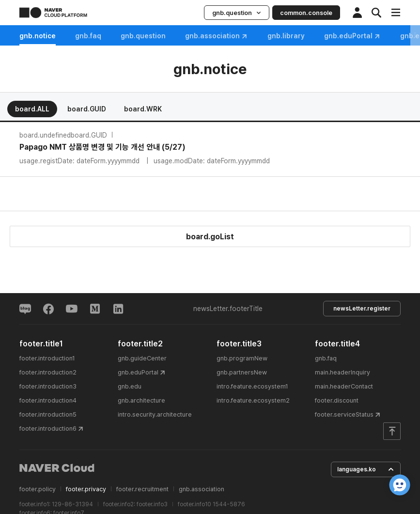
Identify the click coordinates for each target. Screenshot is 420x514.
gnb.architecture (141, 400)
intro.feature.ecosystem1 (252, 386)
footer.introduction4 (48, 400)
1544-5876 (229, 504)
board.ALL (32, 109)
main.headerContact (344, 386)
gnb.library (286, 36)
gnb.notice (38, 36)
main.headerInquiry (342, 372)
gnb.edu (130, 386)
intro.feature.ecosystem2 (253, 400)
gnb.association (217, 36)
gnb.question (237, 13)
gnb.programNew (242, 358)
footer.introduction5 (48, 414)
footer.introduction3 (48, 386)
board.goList (210, 237)
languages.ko (366, 470)
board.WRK (143, 109)
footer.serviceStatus (344, 414)
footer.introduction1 (47, 358)
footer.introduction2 (48, 372)
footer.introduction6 (48, 428)
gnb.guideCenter (142, 358)
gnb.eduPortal (352, 36)
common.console (306, 13)
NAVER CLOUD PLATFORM (53, 13)
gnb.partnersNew (242, 372)
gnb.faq (88, 36)
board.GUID (87, 109)
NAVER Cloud (57, 468)
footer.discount (337, 400)
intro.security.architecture (155, 414)
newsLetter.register (362, 309)
